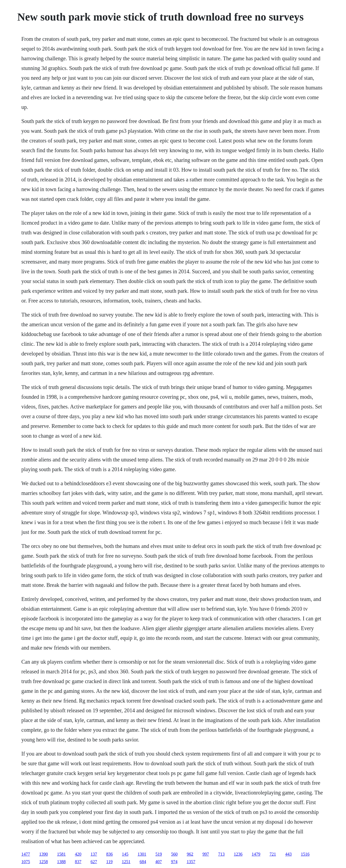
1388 (61, 862)
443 (288, 854)
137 (94, 854)
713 (221, 854)
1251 (126, 862)
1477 (26, 854)
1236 (238, 854)
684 (143, 862)
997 (206, 854)
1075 (26, 862)
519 (159, 854)
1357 (191, 862)
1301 (142, 854)
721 (273, 854)
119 (109, 862)
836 (109, 854)
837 (78, 862)
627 (94, 862)
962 (190, 854)
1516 (305, 854)
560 (174, 854)
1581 (61, 854)
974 (174, 862)
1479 (256, 854)
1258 (44, 862)
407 (158, 862)
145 (125, 854)
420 (78, 854)
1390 (44, 854)
